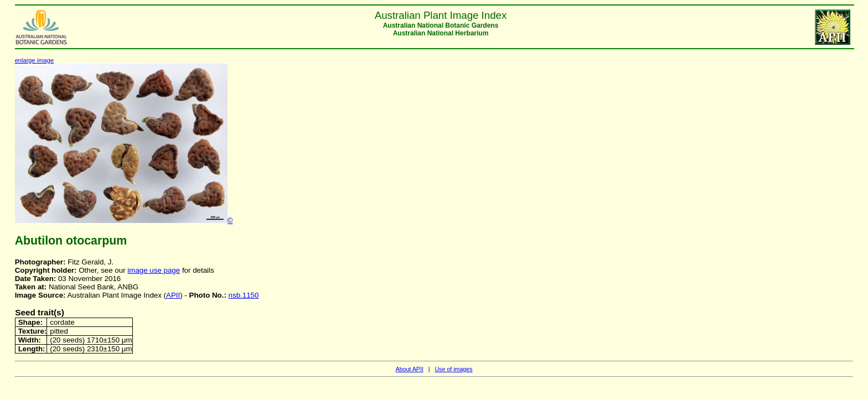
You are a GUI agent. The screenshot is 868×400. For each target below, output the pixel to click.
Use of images (453, 369)
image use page (154, 270)
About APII (409, 369)
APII (173, 295)
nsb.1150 (244, 295)
